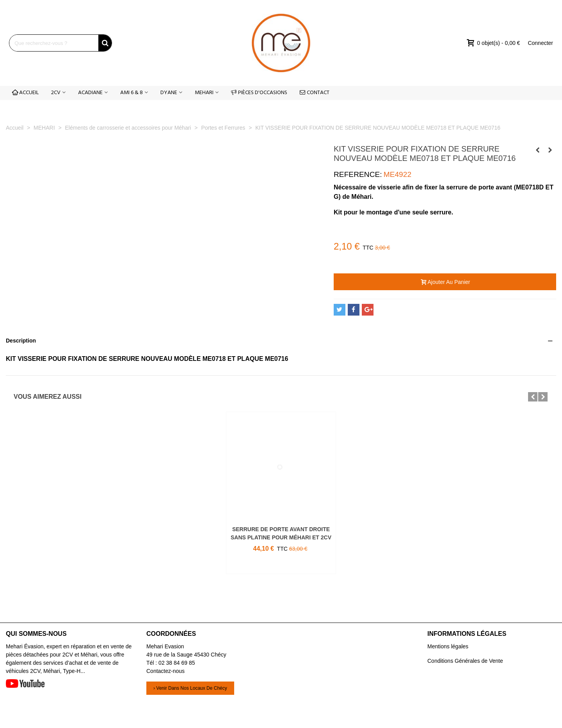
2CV (56, 93)
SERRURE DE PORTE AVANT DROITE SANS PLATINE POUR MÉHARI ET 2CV (281, 533)
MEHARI (204, 93)
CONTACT (315, 93)
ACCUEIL (25, 93)
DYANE (169, 93)
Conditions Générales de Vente (465, 661)
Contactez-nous (165, 671)
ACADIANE (90, 93)
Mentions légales (448, 646)
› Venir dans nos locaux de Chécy (190, 688)
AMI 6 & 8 (132, 93)
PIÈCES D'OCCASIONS (259, 93)
